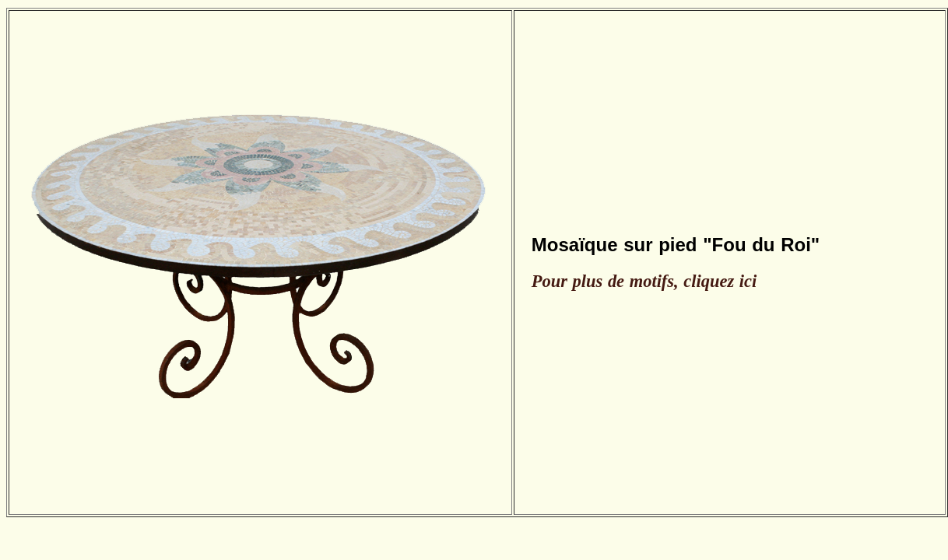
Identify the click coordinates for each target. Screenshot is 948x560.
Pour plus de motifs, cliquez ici (644, 281)
